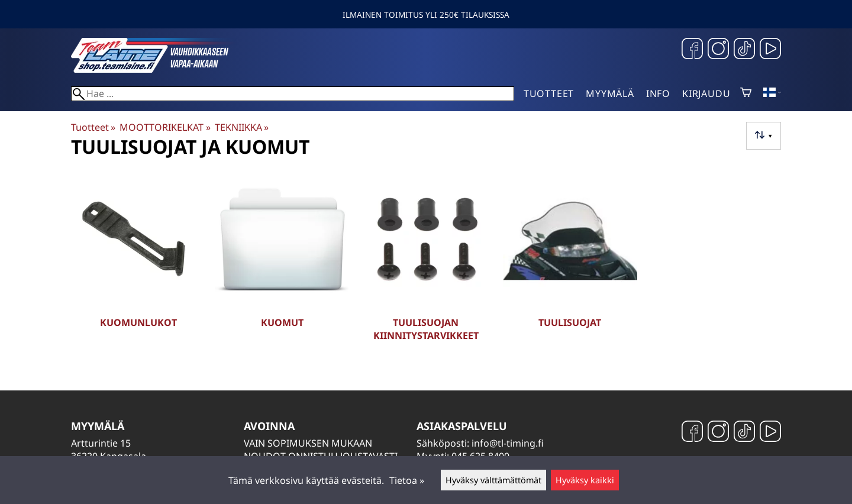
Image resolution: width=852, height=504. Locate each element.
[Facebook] (692, 50)
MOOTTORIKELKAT (165, 127)
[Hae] (293, 94)
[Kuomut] (282, 265)
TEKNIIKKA (242, 127)
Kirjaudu (706, 93)
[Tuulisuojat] (570, 265)
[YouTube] (770, 50)
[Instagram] (718, 50)
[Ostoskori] (746, 93)
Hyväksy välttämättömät (493, 480)
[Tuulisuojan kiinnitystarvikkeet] (426, 265)
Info (658, 93)
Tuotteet (549, 93)
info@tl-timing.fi (508, 443)
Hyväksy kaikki (585, 480)
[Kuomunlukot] (138, 265)
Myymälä (610, 93)
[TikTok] (744, 50)
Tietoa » (407, 480)
